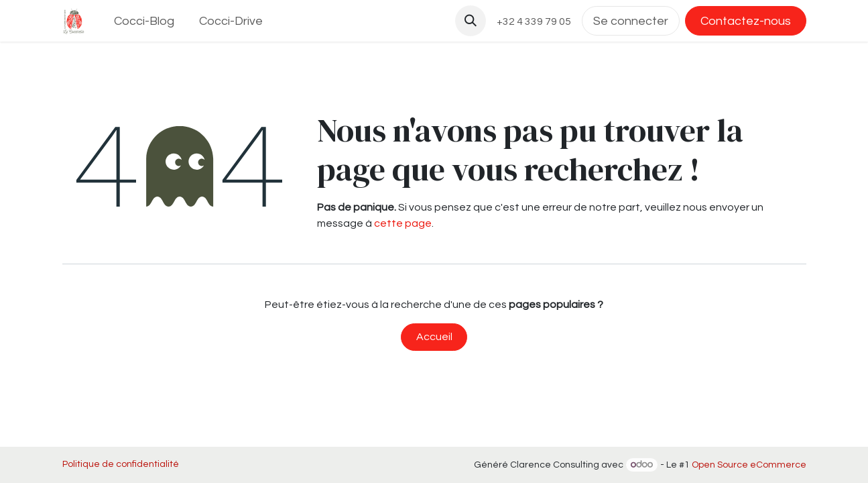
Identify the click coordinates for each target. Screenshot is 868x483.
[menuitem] (144, 21)
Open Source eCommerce (749, 465)
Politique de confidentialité (121, 464)
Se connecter (631, 21)
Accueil (434, 337)
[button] (471, 21)
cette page (403, 223)
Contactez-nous (746, 21)
